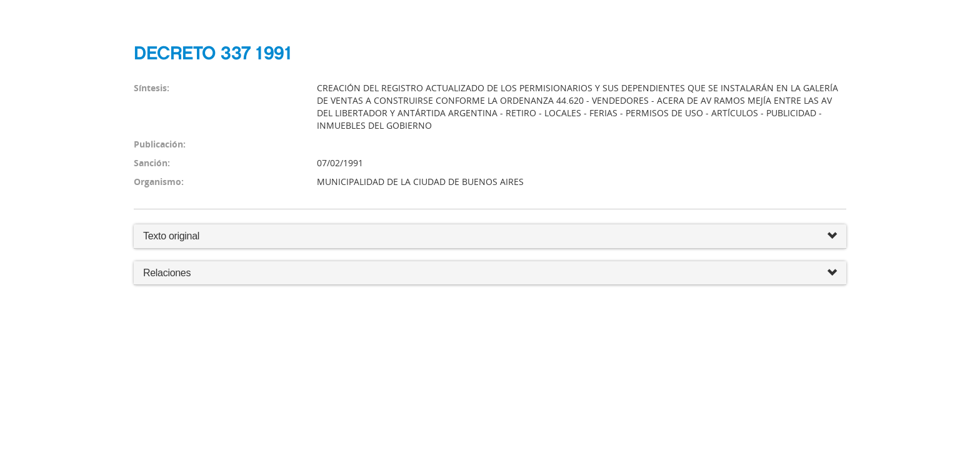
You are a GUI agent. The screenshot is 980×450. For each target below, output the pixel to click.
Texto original (171, 236)
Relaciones (490, 273)
